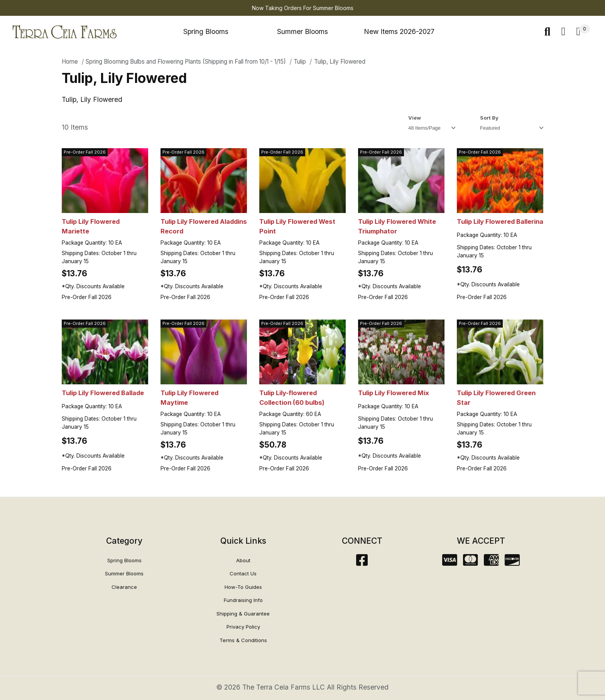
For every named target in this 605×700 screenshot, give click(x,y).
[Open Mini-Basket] (583, 32)
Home (70, 62)
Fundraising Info (243, 600)
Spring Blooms (206, 31)
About (243, 560)
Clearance (124, 587)
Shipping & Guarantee (243, 614)
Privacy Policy (243, 627)
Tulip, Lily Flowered (340, 62)
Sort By (489, 118)
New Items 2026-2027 (399, 31)
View (415, 118)
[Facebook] (362, 562)
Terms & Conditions (243, 640)
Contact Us (243, 573)
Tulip (300, 62)
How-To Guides (243, 587)
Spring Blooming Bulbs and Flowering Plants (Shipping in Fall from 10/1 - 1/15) (186, 62)
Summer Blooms (302, 31)
